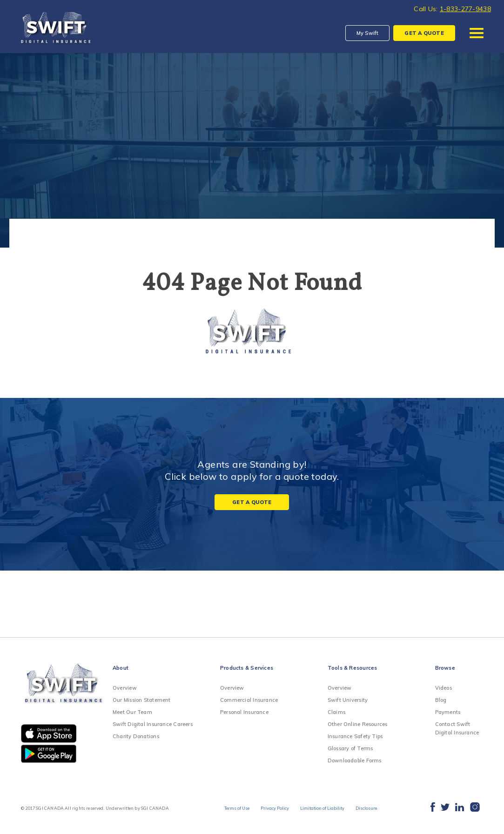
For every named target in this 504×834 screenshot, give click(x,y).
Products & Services (247, 668)
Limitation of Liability (325, 809)
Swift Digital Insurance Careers (153, 724)
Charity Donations (136, 736)
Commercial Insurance (249, 700)
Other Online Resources (358, 724)
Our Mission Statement (142, 700)
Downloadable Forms (355, 760)
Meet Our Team (132, 712)
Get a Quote (252, 502)
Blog (441, 700)
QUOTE (424, 33)
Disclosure (373, 809)
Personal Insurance (244, 712)
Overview (125, 688)
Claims (336, 712)
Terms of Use (229, 809)
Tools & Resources (353, 668)
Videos (444, 688)
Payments (448, 712)
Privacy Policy (272, 809)
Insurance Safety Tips (355, 736)
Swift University (348, 700)
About (121, 668)
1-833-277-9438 (465, 9)
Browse (445, 668)
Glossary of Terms (350, 748)
